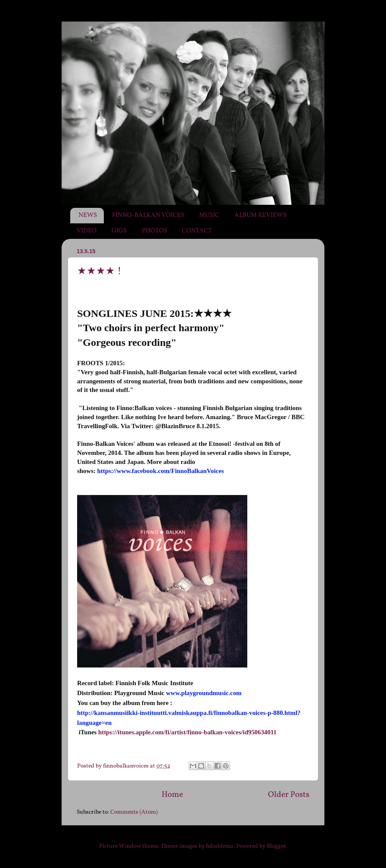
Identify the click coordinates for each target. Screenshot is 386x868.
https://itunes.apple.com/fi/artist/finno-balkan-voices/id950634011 (187, 732)
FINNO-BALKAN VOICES (148, 215)
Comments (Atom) (134, 812)
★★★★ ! (99, 272)
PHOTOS (154, 231)
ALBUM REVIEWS (260, 215)
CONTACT (197, 231)
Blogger (276, 846)
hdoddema (220, 846)
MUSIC (209, 215)
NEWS (88, 215)
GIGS (119, 231)
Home (172, 795)
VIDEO (87, 231)
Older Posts (289, 795)
